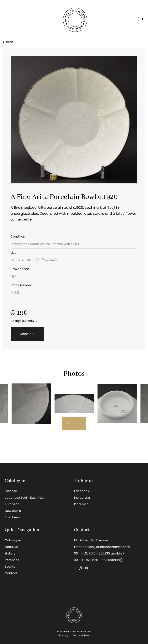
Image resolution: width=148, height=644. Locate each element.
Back (7, 42)
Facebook (82, 491)
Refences (12, 560)
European (12, 504)
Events (10, 567)
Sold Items (13, 517)
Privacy (64, 635)
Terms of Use (81, 635)
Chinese (11, 491)
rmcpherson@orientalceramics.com (102, 547)
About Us (12, 547)
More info (27, 334)
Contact (11, 573)
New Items (13, 511)
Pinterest (81, 504)
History (10, 553)
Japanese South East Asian (25, 498)
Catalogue (13, 540)
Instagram (82, 498)
